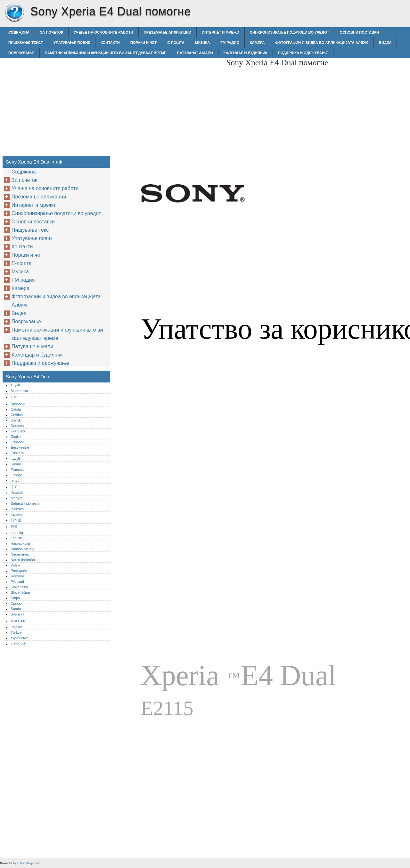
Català (16, 409)
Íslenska (17, 509)
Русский (17, 582)
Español (17, 442)
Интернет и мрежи (221, 32)
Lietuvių (17, 533)
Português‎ (19, 571)
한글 (14, 526)
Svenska (17, 614)
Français (17, 470)
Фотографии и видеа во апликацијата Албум (322, 43)
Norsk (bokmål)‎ (23, 560)
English (16, 437)
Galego (16, 475)
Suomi (16, 464)
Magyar (16, 498)
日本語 (16, 520)
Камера (257, 43)
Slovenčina (19, 587)
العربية (15, 385)
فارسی (16, 458)
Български (19, 391)
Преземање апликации (168, 32)
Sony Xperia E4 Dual (14, 13)
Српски (16, 603)
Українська (20, 638)
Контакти (110, 43)
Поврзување (21, 53)
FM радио (230, 43)
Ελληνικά (18, 431)
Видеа (385, 43)
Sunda (16, 609)
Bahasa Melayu (23, 549)
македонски (20, 543)
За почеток (52, 32)
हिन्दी (14, 487)
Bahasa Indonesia (25, 503)
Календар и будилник (246, 53)
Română (17, 576)
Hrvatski (17, 493)
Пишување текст (26, 43)
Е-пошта (176, 43)
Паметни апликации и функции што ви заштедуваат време (106, 53)
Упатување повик (72, 43)
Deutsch (17, 426)
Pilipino (16, 627)
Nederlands (20, 554)
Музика (202, 43)
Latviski (16, 538)
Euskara (17, 453)
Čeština (17, 415)
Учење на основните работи (103, 32)
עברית (15, 480)
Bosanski (18, 404)
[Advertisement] (167, 103)
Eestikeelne (20, 447)
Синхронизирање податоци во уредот (290, 32)
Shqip (15, 598)
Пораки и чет (144, 43)
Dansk (16, 420)
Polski (15, 565)
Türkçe (16, 632)
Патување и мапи (195, 53)
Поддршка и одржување (303, 53)
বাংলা (15, 397)
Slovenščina (20, 592)
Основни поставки (359, 32)
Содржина (19, 32)
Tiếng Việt (18, 644)
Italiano (16, 514)
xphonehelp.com (28, 863)
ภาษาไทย (18, 621)
